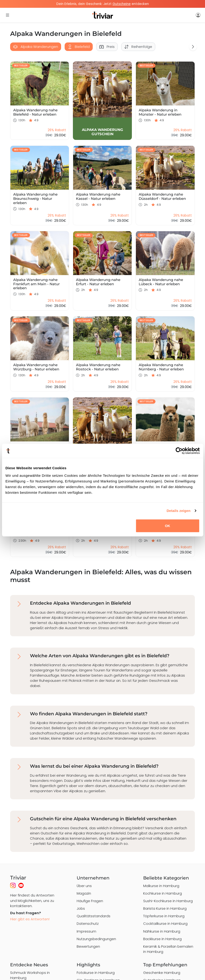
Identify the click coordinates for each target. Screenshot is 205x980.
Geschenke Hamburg (162, 973)
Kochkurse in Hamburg (163, 893)
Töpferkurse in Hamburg (164, 916)
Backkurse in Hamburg (162, 939)
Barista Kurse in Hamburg (165, 908)
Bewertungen (88, 946)
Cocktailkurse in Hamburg (165, 923)
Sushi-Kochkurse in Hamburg (168, 901)
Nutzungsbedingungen (96, 939)
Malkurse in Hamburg (161, 886)
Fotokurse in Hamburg (96, 973)
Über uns (84, 886)
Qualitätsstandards (94, 916)
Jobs (81, 908)
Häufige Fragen (90, 901)
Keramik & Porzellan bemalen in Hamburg (168, 949)
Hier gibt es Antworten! (30, 919)
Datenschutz (88, 923)
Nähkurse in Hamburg (162, 931)
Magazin (84, 893)
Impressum (86, 931)
